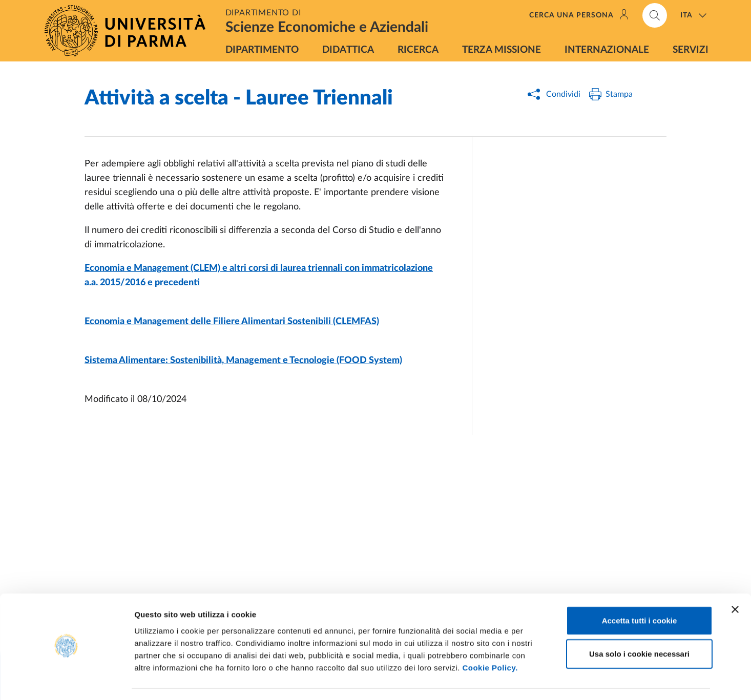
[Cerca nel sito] (655, 15)
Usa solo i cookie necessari (639, 625)
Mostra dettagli (539, 680)
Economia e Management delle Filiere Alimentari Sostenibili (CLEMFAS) (232, 322)
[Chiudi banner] (735, 580)
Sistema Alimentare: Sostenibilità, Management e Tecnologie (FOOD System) (243, 360)
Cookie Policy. (490, 638)
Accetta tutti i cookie (640, 591)
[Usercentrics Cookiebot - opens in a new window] (66, 680)
